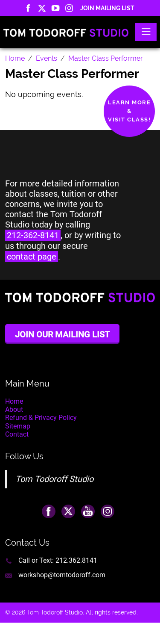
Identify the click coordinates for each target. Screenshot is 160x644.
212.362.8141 (76, 560)
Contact (17, 434)
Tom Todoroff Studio (54, 479)
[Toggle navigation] (146, 32)
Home (14, 401)
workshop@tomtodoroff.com (62, 575)
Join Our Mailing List (62, 334)
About (14, 409)
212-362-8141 (33, 235)
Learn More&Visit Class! (129, 111)
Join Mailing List (107, 8)
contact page (32, 257)
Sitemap (18, 426)
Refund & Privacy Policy (41, 418)
